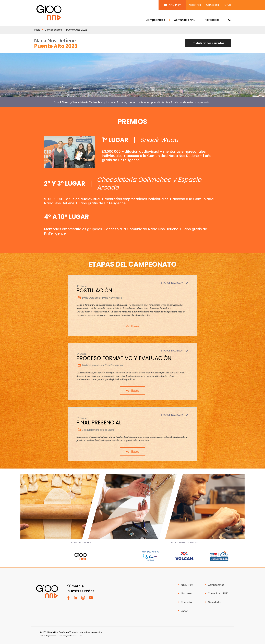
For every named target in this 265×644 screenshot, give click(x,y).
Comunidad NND (185, 20)
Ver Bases (132, 326)
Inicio (37, 30)
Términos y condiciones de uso (70, 636)
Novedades (212, 20)
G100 (228, 5)
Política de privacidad (48, 636)
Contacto (213, 5)
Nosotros (195, 5)
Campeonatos (155, 20)
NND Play (172, 5)
